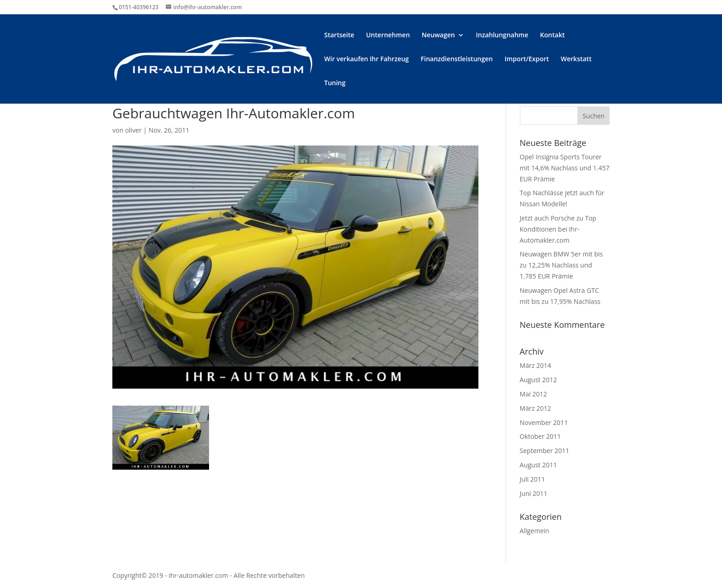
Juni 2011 (534, 493)
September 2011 (545, 451)
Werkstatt (576, 59)
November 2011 (544, 422)
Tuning (335, 83)
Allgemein (535, 531)
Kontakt (553, 35)
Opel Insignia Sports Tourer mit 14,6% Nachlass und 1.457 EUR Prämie (565, 168)
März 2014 (536, 365)
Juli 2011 (533, 479)
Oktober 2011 (540, 436)
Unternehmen (388, 35)
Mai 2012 (534, 394)
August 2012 (539, 380)
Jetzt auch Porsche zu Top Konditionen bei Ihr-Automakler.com (558, 229)
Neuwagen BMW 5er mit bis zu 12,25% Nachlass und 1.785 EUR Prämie (562, 265)
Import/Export (527, 59)
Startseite (339, 35)
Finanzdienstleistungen (457, 59)
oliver (134, 130)
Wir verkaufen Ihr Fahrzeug (367, 59)
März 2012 (536, 408)
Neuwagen (438, 35)
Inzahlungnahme (502, 35)
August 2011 (539, 465)
